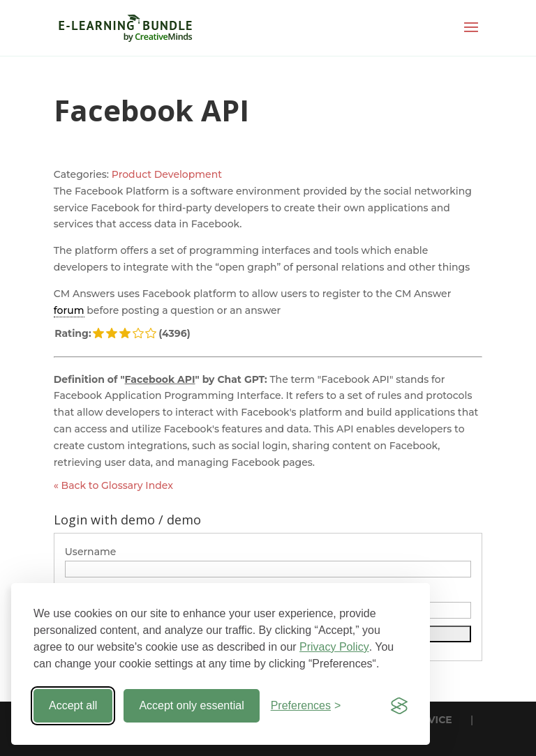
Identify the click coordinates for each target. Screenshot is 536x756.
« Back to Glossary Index (113, 485)
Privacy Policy (334, 647)
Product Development (167, 174)
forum (69, 310)
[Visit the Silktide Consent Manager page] (399, 706)
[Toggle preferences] (306, 706)
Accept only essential (191, 705)
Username (91, 552)
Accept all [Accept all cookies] (73, 705)
